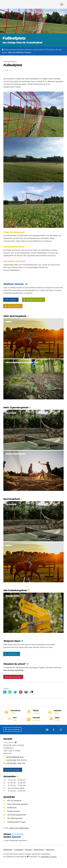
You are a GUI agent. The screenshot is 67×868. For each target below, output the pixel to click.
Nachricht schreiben (13, 770)
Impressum (50, 849)
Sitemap (28, 849)
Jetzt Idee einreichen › (13, 677)
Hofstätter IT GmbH (49, 856)
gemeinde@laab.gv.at (15, 757)
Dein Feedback (12, 729)
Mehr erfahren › (11, 300)
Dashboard (8, 849)
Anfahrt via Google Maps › (19, 828)
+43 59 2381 (11, 760)
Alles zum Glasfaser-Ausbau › (20, 52)
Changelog (19, 849)
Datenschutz (39, 849)
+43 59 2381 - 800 (14, 763)
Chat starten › (12, 654)
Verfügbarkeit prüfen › (33, 300)
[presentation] (34, 862)
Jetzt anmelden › (13, 306)
